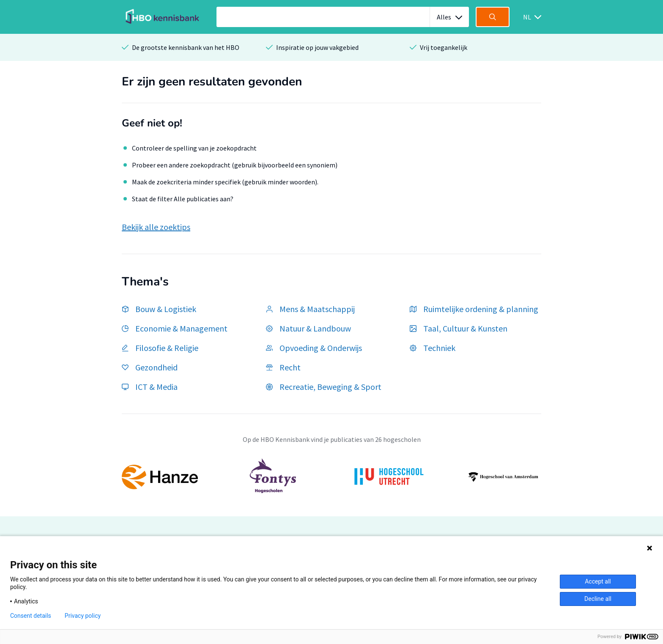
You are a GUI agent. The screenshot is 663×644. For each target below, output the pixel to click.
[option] (331, 477)
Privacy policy (83, 616)
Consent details (31, 616)
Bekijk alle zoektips (156, 227)
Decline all (598, 599)
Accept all (598, 581)
